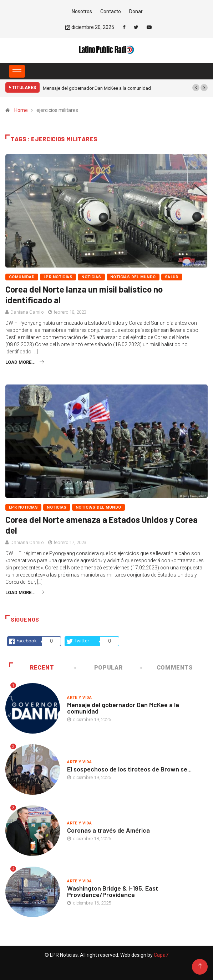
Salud (172, 277)
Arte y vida (80, 698)
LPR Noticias (58, 277)
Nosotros (82, 11)
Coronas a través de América (108, 830)
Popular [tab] (99, 668)
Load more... (25, 362)
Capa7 (161, 955)
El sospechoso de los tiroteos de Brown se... (129, 769)
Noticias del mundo (133, 277)
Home (21, 110)
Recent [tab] (32, 668)
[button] (196, 88)
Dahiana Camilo (27, 312)
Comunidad (22, 277)
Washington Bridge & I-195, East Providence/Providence (113, 891)
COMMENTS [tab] (167, 668)
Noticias (91, 277)
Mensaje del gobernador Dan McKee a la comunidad (97, 88)
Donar (136, 11)
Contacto (111, 11)
